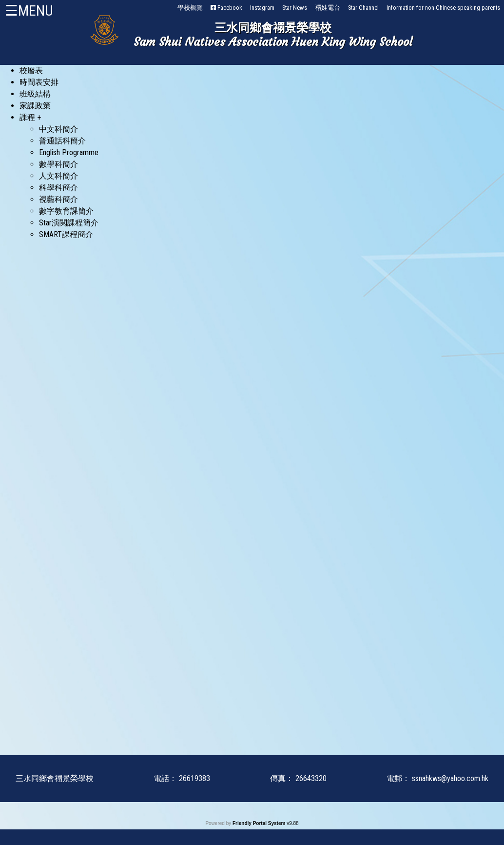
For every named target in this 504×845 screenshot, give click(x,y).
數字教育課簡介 (66, 211)
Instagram (262, 8)
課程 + (30, 117)
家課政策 (35, 106)
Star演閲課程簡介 (69, 223)
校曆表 (31, 70)
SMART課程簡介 (66, 234)
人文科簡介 (58, 176)
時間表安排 (39, 82)
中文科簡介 (58, 129)
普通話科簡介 (62, 141)
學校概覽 (190, 8)
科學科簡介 (58, 188)
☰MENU (29, 10)
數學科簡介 (58, 164)
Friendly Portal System (260, 823)
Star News (295, 8)
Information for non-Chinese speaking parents (443, 8)
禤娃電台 (328, 8)
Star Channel (363, 8)
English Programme (69, 152)
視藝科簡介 (58, 199)
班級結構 (35, 94)
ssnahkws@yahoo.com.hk (450, 778)
